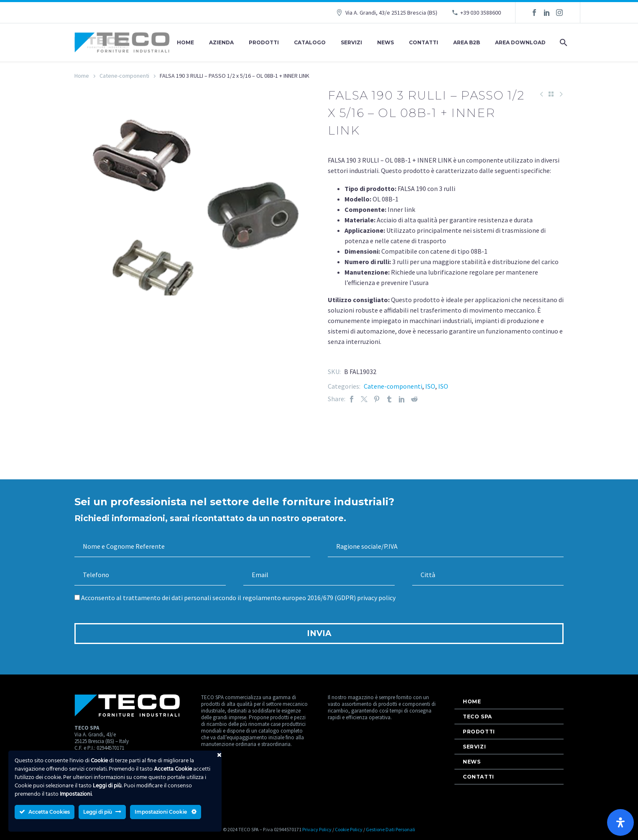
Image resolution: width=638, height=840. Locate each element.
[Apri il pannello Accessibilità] (620, 822)
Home (185, 42)
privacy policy (376, 598)
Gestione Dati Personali (390, 829)
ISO (430, 386)
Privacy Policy (317, 829)
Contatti (424, 42)
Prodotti (264, 42)
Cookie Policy (349, 829)
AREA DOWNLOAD (520, 42)
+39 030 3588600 (481, 13)
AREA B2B (467, 42)
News (385, 42)
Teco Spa (477, 717)
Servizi (351, 42)
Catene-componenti (124, 76)
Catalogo (310, 42)
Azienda (221, 42)
